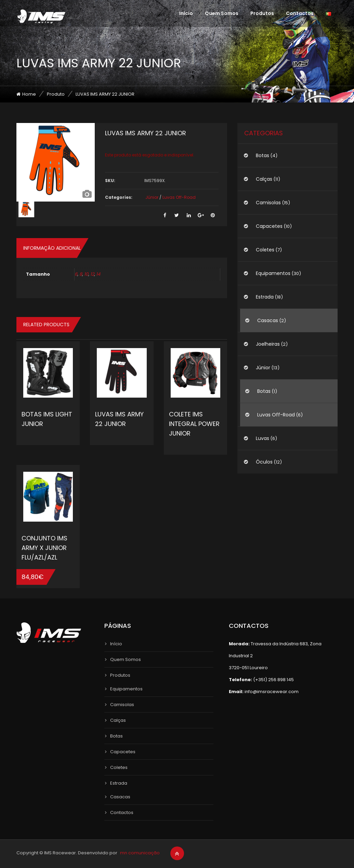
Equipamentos (273, 273)
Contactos (300, 13)
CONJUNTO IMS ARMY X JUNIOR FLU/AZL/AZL (44, 548)
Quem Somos (222, 13)
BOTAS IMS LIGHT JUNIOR (47, 419)
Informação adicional (52, 248)
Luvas (263, 438)
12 (92, 274)
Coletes (265, 250)
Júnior (152, 197)
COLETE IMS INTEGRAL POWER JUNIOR (194, 424)
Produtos (262, 13)
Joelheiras (268, 344)
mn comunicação (140, 853)
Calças (264, 179)
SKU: (110, 181)
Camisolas (268, 203)
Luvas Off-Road (179, 197)
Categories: (119, 197)
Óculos (264, 462)
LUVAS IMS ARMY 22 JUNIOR (119, 419)
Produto (56, 94)
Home (29, 94)
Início (186, 13)
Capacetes (269, 226)
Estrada (265, 297)
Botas (263, 155)
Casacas (268, 320)
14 (98, 274)
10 (86, 274)
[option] (56, 162)
